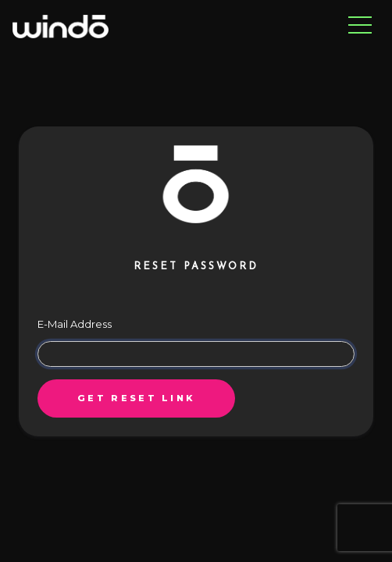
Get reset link (136, 398)
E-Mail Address (75, 324)
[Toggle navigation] (360, 26)
